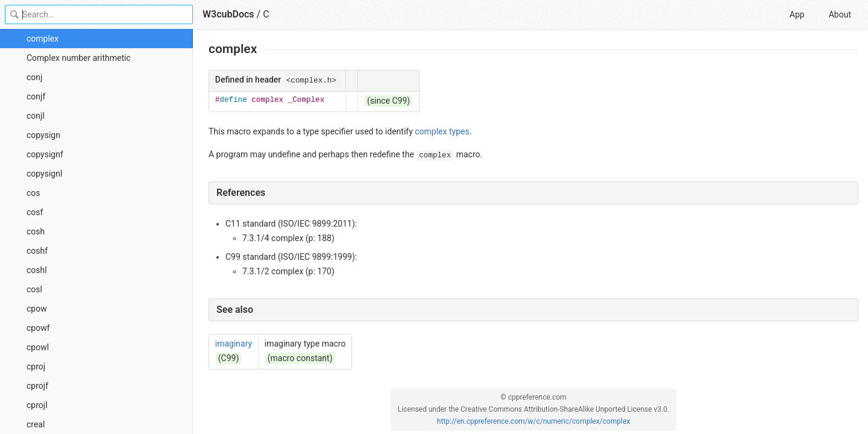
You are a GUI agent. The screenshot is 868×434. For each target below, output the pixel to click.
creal (36, 424)
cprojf (37, 386)
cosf (35, 212)
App (797, 14)
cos (33, 193)
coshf (37, 251)
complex (42, 39)
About (840, 14)
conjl (36, 116)
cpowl (38, 347)
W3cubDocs (228, 14)
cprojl (37, 405)
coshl (37, 270)
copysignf (45, 154)
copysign (43, 135)
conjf (36, 96)
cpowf (38, 328)
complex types (442, 131)
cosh (36, 231)
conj (34, 77)
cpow (37, 309)
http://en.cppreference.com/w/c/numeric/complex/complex (533, 421)
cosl (34, 289)
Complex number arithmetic (79, 58)
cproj (36, 366)
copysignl (44, 174)
